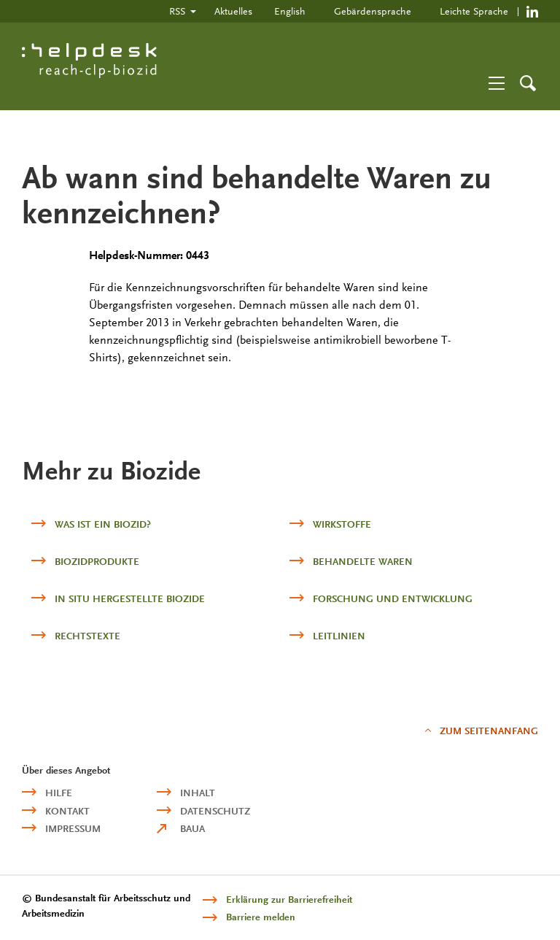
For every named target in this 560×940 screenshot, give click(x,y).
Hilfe (59, 793)
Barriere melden (261, 917)
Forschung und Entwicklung (393, 599)
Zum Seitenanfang (489, 731)
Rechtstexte (87, 636)
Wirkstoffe (342, 524)
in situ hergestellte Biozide (130, 599)
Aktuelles (233, 11)
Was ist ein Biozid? (103, 524)
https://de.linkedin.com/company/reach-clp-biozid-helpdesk (532, 11)
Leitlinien (339, 636)
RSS (177, 11)
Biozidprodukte (97, 562)
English (290, 11)
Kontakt (67, 811)
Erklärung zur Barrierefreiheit (289, 899)
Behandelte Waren (363, 562)
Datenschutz (215, 811)
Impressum (73, 829)
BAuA (192, 829)
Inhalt (198, 793)
